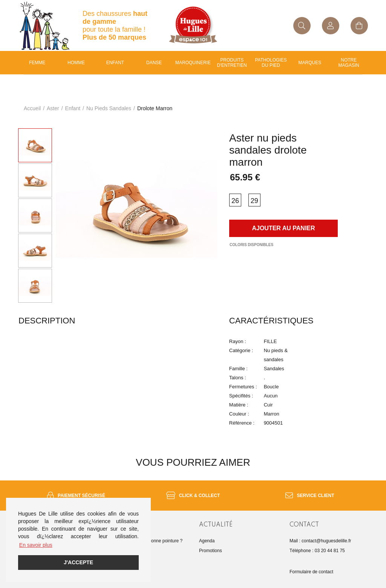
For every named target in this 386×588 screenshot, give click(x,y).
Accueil (32, 108)
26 (235, 201)
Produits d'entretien (232, 63)
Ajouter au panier (283, 228)
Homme (76, 63)
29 (254, 201)
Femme (37, 63)
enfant (115, 63)
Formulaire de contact (311, 572)
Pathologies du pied (271, 63)
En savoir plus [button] (36, 545)
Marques (310, 63)
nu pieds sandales (109, 108)
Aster (53, 108)
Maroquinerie (193, 63)
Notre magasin (349, 63)
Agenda (207, 541)
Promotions (211, 551)
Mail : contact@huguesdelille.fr (320, 541)
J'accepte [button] (78, 562)
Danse (154, 63)
